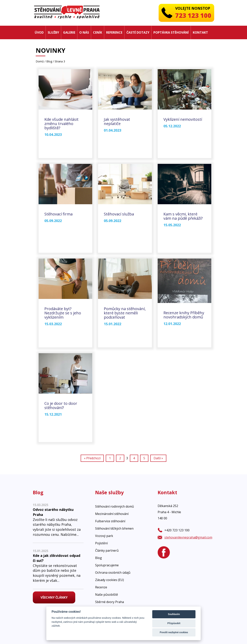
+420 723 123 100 (177, 530)
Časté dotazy (138, 32)
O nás (84, 32)
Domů (40, 61)
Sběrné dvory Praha (110, 602)
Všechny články (54, 597)
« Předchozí (92, 458)
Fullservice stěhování (110, 521)
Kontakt (200, 32)
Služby (53, 32)
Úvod (39, 32)
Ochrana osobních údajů (113, 573)
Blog (49, 61)
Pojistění (101, 543)
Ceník (98, 32)
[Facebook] (164, 552)
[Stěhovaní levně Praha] (67, 12)
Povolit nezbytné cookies (174, 632)
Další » (158, 458)
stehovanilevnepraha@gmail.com (188, 537)
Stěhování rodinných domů (115, 506)
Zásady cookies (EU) (110, 580)
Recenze (101, 587)
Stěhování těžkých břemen (114, 528)
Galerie (69, 32)
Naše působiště (107, 595)
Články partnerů (107, 550)
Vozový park (104, 536)
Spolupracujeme (107, 565)
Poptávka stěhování (171, 32)
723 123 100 (193, 15)
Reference (114, 32)
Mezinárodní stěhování (112, 514)
